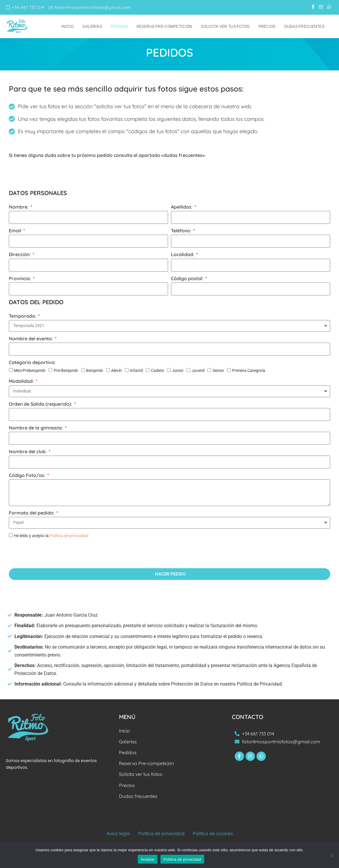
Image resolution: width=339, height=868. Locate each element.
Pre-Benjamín (66, 370)
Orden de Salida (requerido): (41, 404)
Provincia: (20, 278)
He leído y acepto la (51, 536)
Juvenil (198, 370)
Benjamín (95, 370)
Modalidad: (22, 381)
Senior (218, 370)
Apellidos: (182, 207)
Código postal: (188, 278)
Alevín (116, 370)
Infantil (136, 370)
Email (16, 231)
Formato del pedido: (32, 513)
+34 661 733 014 (25, 7)
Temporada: (23, 316)
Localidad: (183, 254)
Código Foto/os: (28, 475)
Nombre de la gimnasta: (36, 428)
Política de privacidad (69, 536)
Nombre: (19, 207)
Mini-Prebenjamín (30, 370)
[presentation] (53, 554)
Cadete (157, 370)
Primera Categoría (249, 370)
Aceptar (148, 859)
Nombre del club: (28, 451)
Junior (178, 370)
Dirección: (20, 254)
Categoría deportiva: (32, 362)
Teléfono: (182, 231)
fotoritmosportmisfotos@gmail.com (90, 7)
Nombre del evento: (31, 339)
